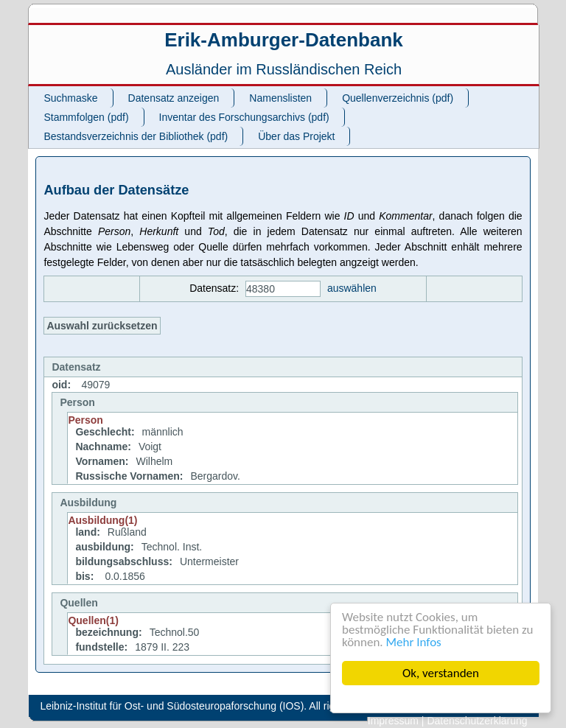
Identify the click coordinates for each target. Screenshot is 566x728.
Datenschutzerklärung (477, 721)
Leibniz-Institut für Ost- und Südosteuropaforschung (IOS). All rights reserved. (217, 706)
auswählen (352, 288)
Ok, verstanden (441, 673)
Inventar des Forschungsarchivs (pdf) (244, 117)
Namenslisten (280, 98)
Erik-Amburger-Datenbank (284, 40)
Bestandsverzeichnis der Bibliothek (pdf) (136, 136)
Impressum (393, 721)
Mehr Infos (414, 642)
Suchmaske (70, 98)
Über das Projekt (296, 136)
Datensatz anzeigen (174, 98)
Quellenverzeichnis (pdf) (398, 98)
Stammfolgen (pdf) (86, 117)
